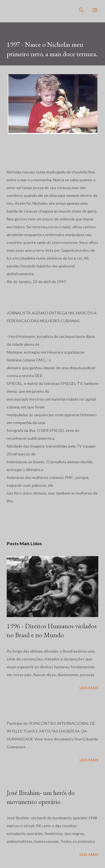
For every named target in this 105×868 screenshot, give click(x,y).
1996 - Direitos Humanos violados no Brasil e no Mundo (52, 630)
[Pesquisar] (81, 10)
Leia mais (89, 688)
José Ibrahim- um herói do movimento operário (41, 797)
